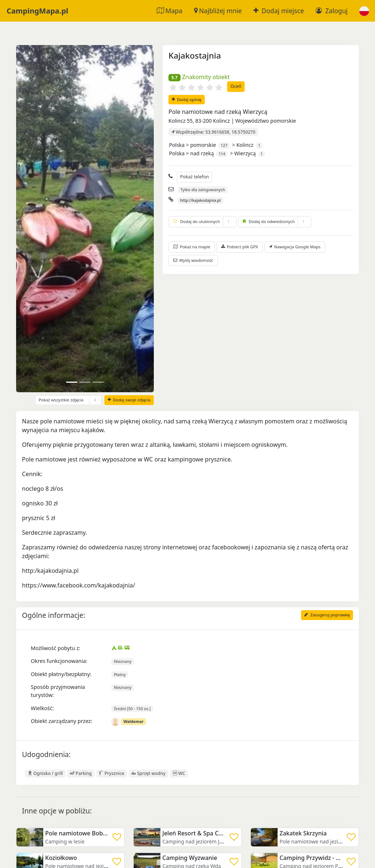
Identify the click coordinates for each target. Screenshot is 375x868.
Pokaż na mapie (192, 247)
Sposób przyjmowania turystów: (58, 691)
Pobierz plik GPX (240, 247)
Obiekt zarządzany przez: (62, 721)
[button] (364, 11)
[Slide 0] (72, 382)
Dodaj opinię (187, 99)
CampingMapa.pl (37, 11)
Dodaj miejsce (279, 11)
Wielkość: (42, 708)
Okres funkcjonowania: (59, 661)
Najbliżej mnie (218, 11)
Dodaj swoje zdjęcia (129, 400)
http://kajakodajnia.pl (201, 200)
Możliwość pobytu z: (55, 648)
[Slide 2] (98, 382)
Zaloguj (332, 11)
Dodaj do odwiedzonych (275, 221)
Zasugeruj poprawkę (327, 615)
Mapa (170, 11)
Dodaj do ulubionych (203, 221)
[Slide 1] (85, 382)
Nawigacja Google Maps (295, 247)
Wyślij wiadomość (193, 260)
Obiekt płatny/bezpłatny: (61, 674)
